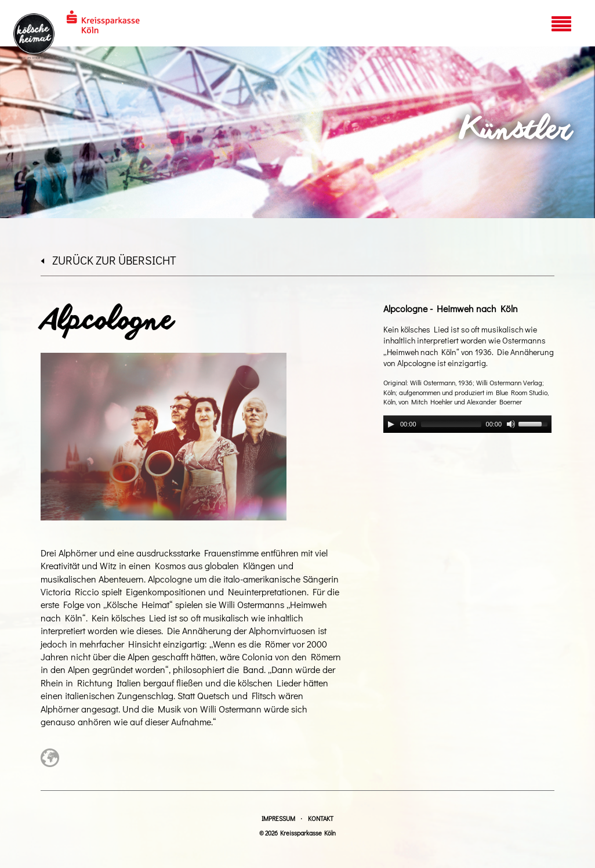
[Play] (391, 424)
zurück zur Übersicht (108, 260)
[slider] (451, 424)
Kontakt (321, 818)
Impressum (278, 818)
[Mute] (511, 424)
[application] (467, 424)
